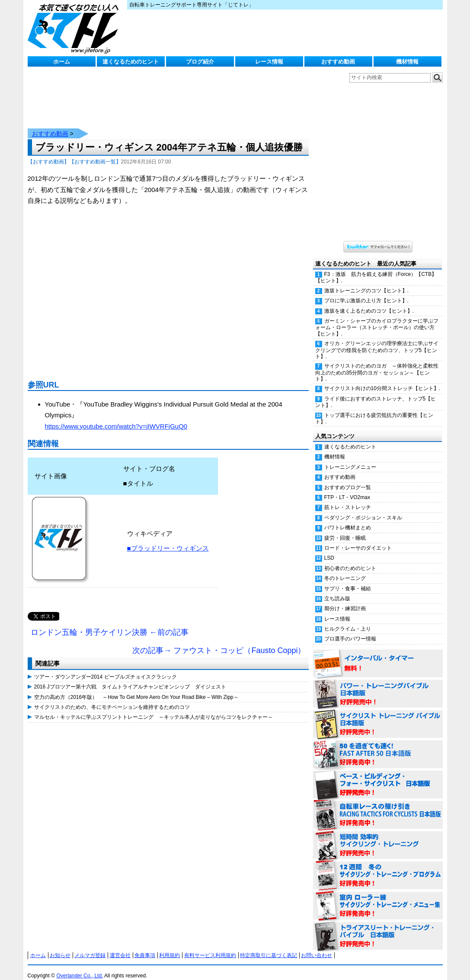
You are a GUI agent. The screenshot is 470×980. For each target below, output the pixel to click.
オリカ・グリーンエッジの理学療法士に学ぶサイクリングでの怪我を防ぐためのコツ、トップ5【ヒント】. (377, 341)
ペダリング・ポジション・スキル (363, 509)
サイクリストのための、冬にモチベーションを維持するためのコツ (112, 698)
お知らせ (60, 947)
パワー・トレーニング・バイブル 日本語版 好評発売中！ (378, 685)
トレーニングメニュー (350, 458)
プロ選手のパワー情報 (350, 630)
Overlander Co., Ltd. (80, 967)
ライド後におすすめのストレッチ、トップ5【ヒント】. (376, 393)
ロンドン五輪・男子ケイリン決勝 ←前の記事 (110, 624)
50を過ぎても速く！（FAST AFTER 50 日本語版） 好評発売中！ (378, 746)
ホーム (62, 62)
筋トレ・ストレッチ (348, 499)
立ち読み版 (337, 590)
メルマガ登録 (90, 947)
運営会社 (120, 947)
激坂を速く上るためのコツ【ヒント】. (369, 302)
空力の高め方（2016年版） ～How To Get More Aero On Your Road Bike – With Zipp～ (136, 689)
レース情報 (269, 62)
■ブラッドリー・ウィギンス (168, 540)
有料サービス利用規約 (210, 947)
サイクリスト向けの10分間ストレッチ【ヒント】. (382, 380)
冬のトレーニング (345, 570)
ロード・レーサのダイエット (358, 539)
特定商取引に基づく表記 (269, 947)
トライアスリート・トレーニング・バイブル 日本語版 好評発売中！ (378, 928)
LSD (329, 549)
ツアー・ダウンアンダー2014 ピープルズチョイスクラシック (106, 668)
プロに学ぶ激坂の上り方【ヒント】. (366, 292)
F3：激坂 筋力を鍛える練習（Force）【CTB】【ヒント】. (376, 269)
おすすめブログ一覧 (348, 479)
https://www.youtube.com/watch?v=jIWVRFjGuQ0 (116, 418)
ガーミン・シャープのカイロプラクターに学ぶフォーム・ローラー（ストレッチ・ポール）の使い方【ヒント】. (377, 319)
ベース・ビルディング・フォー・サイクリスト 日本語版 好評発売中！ (378, 776)
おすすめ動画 (338, 62)
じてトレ (75, 28)
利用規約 (169, 947)
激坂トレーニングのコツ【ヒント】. (366, 282)
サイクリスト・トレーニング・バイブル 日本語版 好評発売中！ (378, 716)
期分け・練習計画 (345, 600)
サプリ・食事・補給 (348, 580)
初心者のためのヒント (350, 560)
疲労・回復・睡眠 (345, 529)
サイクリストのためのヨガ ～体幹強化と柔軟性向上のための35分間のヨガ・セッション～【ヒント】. (377, 364)
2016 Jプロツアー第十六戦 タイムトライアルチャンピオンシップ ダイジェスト (130, 678)
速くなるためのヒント (131, 62)
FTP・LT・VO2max (347, 489)
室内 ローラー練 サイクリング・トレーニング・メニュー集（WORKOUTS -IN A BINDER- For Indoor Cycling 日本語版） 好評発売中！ (378, 897)
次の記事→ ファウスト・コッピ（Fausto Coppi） (219, 642)
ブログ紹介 (200, 62)
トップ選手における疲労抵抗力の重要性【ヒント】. (374, 410)
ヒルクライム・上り (348, 620)
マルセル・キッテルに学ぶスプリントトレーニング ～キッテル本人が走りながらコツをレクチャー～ (153, 708)
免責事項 (145, 947)
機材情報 (407, 62)
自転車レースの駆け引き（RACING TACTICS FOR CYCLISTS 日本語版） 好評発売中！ (378, 807)
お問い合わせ (317, 947)
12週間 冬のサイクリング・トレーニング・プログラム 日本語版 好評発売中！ (378, 867)
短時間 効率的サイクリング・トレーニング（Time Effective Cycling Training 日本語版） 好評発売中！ (378, 837)
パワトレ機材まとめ (348, 519)
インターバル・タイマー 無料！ (378, 655)
